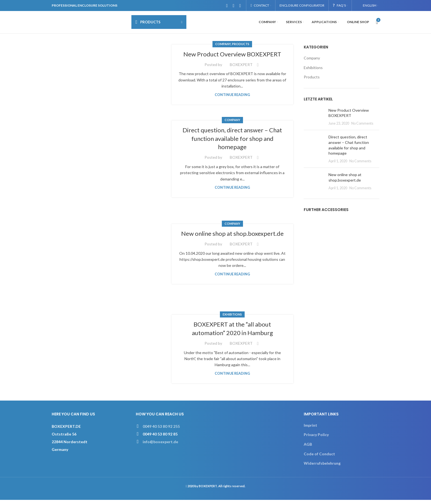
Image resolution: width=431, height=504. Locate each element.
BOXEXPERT (241, 68)
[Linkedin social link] (240, 6)
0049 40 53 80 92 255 (161, 430)
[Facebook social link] (227, 6)
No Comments (362, 127)
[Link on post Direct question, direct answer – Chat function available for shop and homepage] (115, 163)
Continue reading (232, 99)
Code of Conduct (319, 458)
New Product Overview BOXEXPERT (232, 58)
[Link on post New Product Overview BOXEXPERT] (115, 78)
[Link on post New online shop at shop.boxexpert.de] (115, 258)
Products (241, 48)
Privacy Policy (316, 439)
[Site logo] (89, 24)
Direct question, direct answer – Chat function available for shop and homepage (232, 142)
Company (223, 48)
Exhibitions (232, 318)
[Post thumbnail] (314, 121)
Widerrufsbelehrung (322, 467)
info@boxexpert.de (160, 446)
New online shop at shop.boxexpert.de (232, 237)
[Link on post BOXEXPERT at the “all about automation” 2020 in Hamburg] (115, 353)
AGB (308, 448)
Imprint (310, 429)
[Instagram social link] (233, 6)
